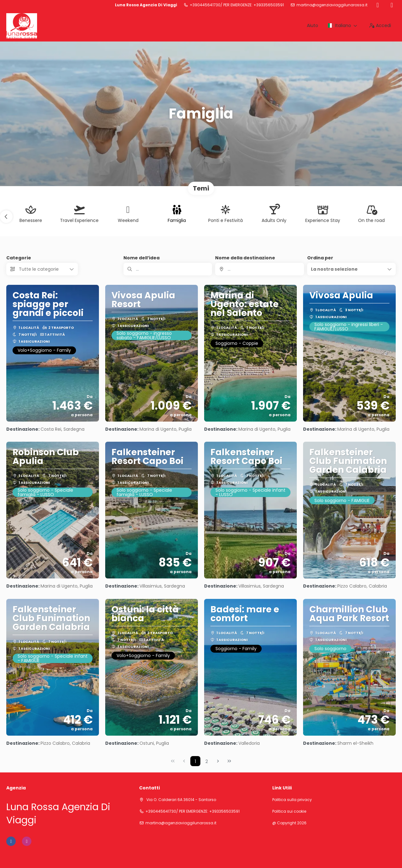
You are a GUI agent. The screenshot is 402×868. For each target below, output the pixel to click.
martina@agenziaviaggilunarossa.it (332, 5)
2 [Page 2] (207, 761)
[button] (6, 217)
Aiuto (312, 25)
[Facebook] (378, 5)
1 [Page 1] (195, 761)
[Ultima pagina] (229, 761)
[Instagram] (392, 5)
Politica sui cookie (289, 811)
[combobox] (259, 269)
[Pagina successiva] (218, 761)
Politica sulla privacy (292, 800)
